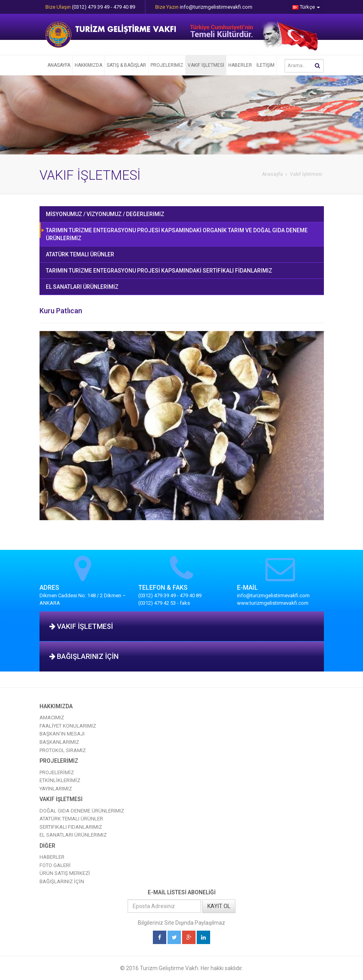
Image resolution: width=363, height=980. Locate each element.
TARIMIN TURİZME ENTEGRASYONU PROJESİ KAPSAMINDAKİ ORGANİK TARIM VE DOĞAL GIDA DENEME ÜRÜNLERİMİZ (177, 234)
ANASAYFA (59, 65)
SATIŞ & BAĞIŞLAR (126, 65)
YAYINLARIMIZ (56, 789)
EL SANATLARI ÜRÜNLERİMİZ (82, 287)
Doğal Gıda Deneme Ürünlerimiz (82, 811)
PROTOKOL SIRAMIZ (63, 750)
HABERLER (240, 65)
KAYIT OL (219, 906)
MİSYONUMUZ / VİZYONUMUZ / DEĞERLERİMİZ (105, 214)
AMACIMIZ (52, 718)
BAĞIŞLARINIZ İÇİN (84, 656)
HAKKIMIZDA (88, 65)
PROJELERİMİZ (167, 65)
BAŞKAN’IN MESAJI (62, 734)
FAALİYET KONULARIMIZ (68, 726)
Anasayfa (272, 174)
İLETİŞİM (265, 65)
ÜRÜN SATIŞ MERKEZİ (65, 873)
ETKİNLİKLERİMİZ (60, 780)
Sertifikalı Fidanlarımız (71, 827)
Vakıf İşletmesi (306, 174)
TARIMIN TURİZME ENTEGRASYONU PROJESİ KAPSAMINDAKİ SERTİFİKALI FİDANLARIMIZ (159, 271)
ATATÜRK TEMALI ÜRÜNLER (80, 254)
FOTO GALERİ (55, 865)
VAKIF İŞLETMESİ (206, 65)
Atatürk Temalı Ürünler (71, 819)
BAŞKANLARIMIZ (59, 742)
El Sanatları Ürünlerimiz (73, 835)
